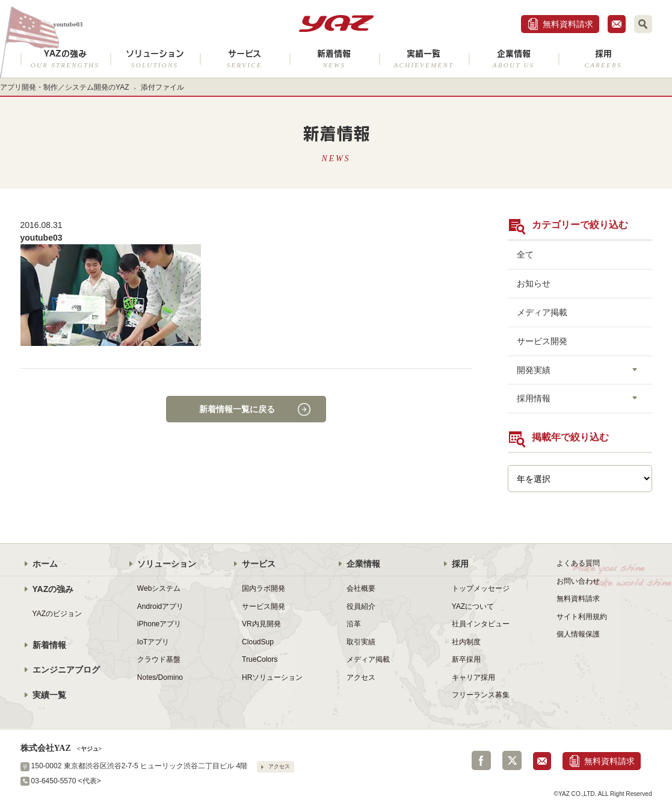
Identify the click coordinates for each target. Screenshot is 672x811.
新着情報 (334, 59)
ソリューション (155, 59)
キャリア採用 (473, 677)
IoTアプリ (153, 642)
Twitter (512, 760)
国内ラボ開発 (264, 588)
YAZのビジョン (57, 614)
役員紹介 (361, 606)
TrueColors (260, 659)
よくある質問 (578, 563)
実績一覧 (424, 59)
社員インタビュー (481, 624)
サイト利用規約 (582, 617)
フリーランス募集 (481, 695)
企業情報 (513, 59)
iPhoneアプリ (159, 624)
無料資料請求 (568, 24)
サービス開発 (542, 341)
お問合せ (617, 24)
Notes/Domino (160, 677)
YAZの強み (65, 59)
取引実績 (361, 642)
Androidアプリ (160, 606)
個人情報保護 (578, 634)
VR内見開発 (261, 624)
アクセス (361, 677)
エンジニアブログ (66, 670)
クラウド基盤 (159, 659)
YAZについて (473, 606)
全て (525, 254)
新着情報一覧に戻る (237, 409)
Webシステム (159, 588)
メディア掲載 (542, 312)
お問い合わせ (578, 581)
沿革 (354, 624)
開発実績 (534, 370)
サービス (245, 59)
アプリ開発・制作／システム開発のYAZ (65, 87)
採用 (603, 59)
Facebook (481, 760)
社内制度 (466, 642)
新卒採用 (466, 659)
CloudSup (258, 642)
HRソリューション (272, 677)
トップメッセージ (481, 588)
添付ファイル (162, 87)
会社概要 (361, 588)
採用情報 (534, 398)
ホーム (45, 564)
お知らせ (534, 283)
